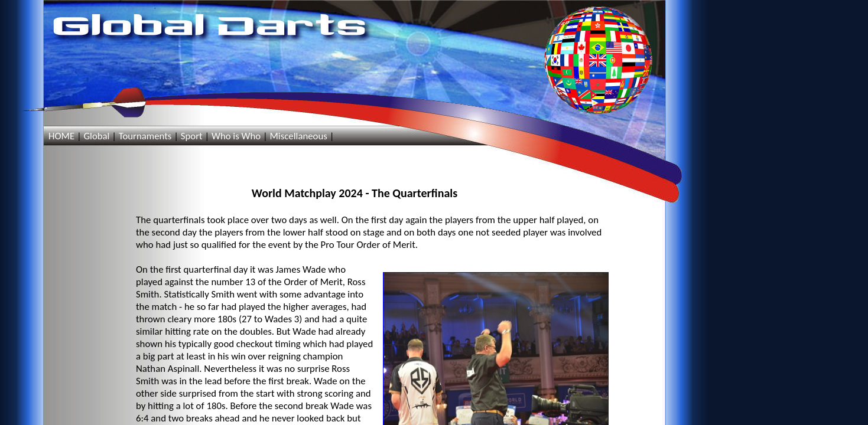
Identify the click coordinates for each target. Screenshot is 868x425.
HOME (61, 136)
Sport (192, 136)
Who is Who (236, 136)
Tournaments (145, 136)
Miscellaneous (298, 136)
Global (96, 136)
